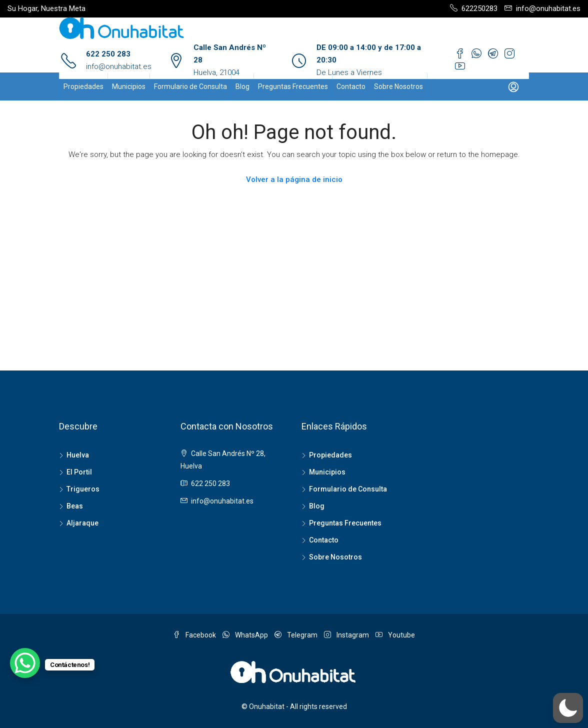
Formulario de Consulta (190, 86)
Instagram (347, 635)
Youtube (395, 635)
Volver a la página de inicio (294, 179)
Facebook (195, 635)
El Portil (79, 472)
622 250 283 (108, 54)
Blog (242, 86)
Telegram (297, 635)
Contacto (351, 86)
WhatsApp (246, 635)
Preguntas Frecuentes (293, 86)
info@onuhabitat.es (119, 66)
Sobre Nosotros (398, 86)
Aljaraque (82, 523)
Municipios (129, 86)
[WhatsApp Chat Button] (25, 663)
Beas (75, 506)
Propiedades (83, 86)
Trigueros (83, 489)
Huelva (78, 455)
